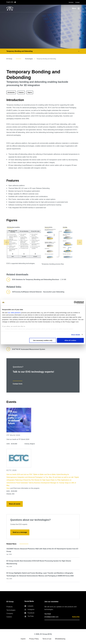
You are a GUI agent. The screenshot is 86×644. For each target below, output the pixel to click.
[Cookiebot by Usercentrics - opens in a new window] (75, 303)
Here (8, 488)
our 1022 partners (14, 312)
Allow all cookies (70, 340)
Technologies (29, 59)
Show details (76, 335)
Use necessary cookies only (43, 340)
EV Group (9, 59)
